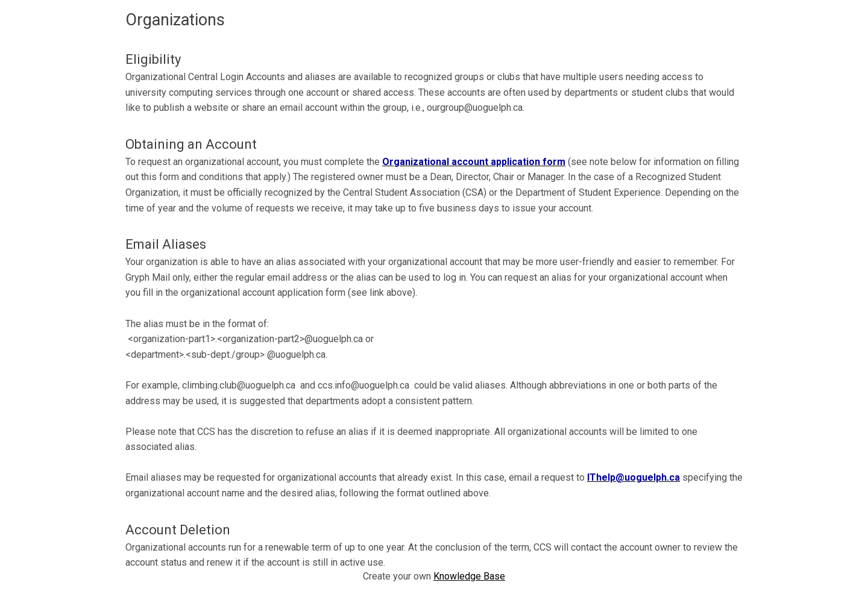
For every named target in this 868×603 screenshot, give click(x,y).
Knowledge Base (469, 576)
